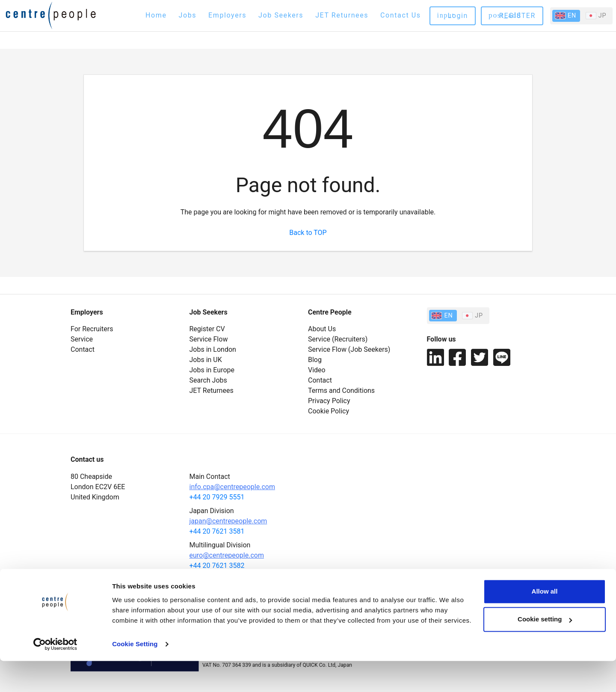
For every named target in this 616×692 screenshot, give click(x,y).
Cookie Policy (329, 411)
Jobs (188, 15)
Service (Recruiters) (338, 339)
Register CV (207, 329)
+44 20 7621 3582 (217, 566)
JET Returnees (342, 15)
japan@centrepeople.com (228, 521)
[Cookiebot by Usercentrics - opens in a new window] (55, 675)
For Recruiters (92, 329)
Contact (83, 349)
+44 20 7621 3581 (217, 531)
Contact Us (401, 15)
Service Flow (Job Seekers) (349, 349)
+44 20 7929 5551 (217, 497)
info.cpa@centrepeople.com (232, 487)
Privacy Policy (329, 401)
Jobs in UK (206, 360)
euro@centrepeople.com (227, 555)
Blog (315, 360)
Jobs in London (213, 349)
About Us (322, 329)
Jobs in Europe (212, 370)
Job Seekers (281, 15)
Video (317, 370)
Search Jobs (208, 380)
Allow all (545, 622)
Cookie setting (545, 650)
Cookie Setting (135, 675)
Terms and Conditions (341, 391)
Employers (227, 15)
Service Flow (209, 339)
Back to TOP (308, 233)
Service (82, 339)
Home (156, 15)
